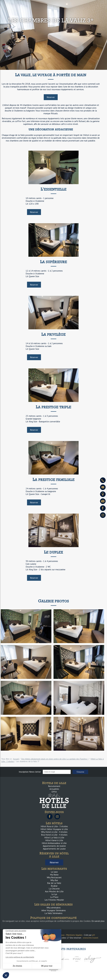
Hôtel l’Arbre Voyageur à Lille (54, 829)
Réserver (51, 97)
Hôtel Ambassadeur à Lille (54, 843)
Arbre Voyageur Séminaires (54, 910)
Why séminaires (54, 908)
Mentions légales (74, 935)
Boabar (54, 886)
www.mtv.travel (91, 938)
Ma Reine (54, 875)
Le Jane (54, 872)
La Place (54, 897)
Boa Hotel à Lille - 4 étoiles (54, 835)
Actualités (54, 789)
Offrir (54, 792)
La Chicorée (54, 889)
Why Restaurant (54, 877)
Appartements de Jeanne (54, 846)
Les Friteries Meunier (54, 900)
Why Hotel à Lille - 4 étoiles (54, 832)
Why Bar (54, 880)
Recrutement (54, 786)
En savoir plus (98, 921)
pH (94, 935)
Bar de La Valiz (54, 883)
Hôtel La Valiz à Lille (54, 837)
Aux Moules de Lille (54, 891)
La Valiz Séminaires (53, 913)
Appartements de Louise (54, 849)
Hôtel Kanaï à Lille (54, 840)
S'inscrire (80, 772)
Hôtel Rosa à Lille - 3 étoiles (54, 826)
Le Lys (54, 894)
